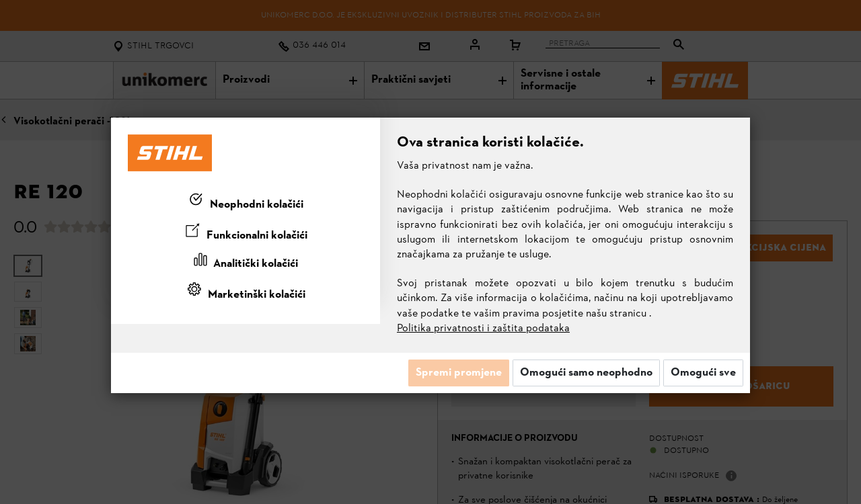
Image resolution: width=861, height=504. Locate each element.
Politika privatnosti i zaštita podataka (483, 329)
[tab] (246, 202)
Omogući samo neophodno (586, 373)
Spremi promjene (459, 373)
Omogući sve (703, 373)
